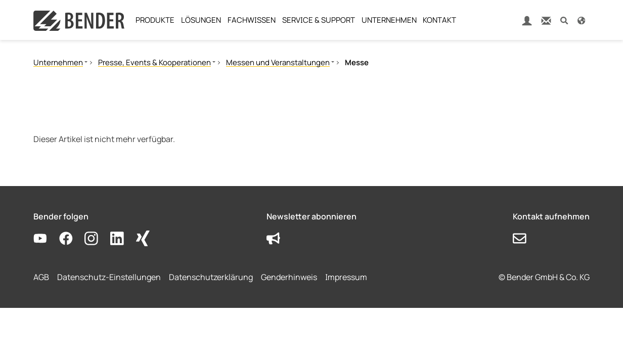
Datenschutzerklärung (211, 277)
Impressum (346, 277)
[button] (564, 20)
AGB (41, 277)
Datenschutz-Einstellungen (109, 277)
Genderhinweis (289, 277)
